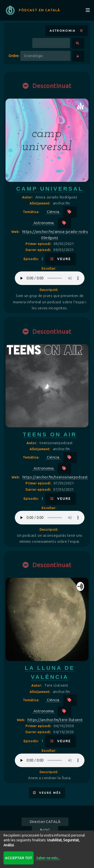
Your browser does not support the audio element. (50, 278)
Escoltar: (49, 268)
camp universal (50, 189)
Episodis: (32, 259)
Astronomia (66, 31)
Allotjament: (40, 203)
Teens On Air (50, 435)
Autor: (28, 197)
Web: (16, 232)
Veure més (47, 793)
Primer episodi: (39, 244)
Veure (61, 259)
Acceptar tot (19, 858)
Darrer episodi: (39, 250)
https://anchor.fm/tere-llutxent (55, 720)
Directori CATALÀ (45, 822)
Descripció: (49, 290)
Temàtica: (32, 212)
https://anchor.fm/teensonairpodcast (55, 477)
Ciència (53, 212)
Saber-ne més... (48, 858)
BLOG (45, 830)
